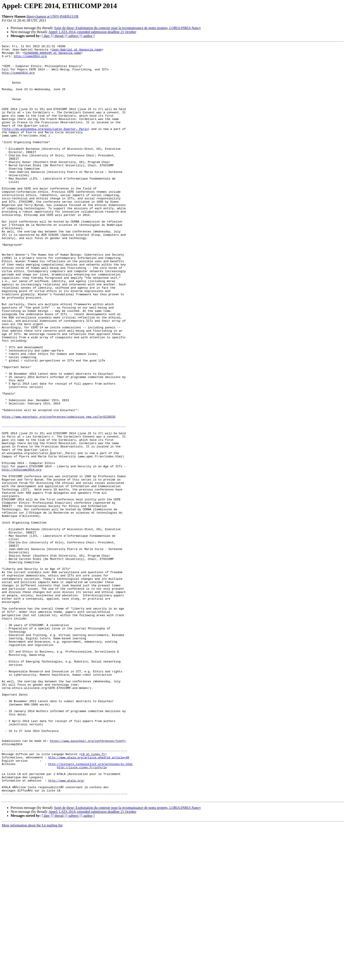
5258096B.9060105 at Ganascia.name (52, 55)
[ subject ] (73, 36)
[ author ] (88, 36)
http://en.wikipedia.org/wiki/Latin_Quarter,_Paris (46, 146)
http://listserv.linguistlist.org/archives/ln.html (90, 908)
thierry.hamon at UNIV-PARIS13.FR (53, 16)
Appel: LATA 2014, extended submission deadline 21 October (92, 32)
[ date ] (47, 36)
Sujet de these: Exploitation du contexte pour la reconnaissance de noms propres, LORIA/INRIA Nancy (127, 28)
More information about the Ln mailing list (32, 976)
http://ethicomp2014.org (22, 555)
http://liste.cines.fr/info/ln (82, 912)
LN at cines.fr (93, 896)
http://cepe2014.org (30, 59)
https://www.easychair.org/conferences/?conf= (88, 880)
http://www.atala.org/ (66, 928)
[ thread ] (59, 36)
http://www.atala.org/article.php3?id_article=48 (89, 900)
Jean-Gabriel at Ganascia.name (77, 51)
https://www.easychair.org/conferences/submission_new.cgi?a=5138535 (59, 491)
